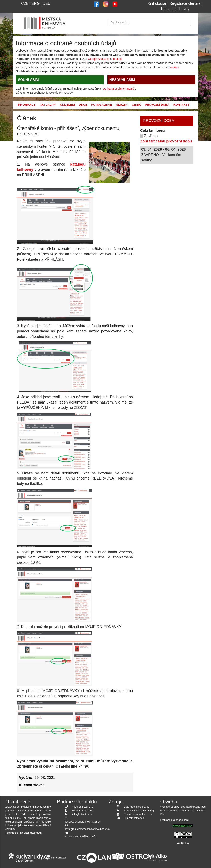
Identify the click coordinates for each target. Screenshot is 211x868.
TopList (117, 59)
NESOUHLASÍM (122, 80)
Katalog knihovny (175, 9)
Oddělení (67, 105)
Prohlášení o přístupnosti (175, 820)
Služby (122, 105)
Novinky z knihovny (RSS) (139, 811)
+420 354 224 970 (83, 807)
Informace (27, 105)
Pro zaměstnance (134, 818)
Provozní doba (157, 105)
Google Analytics (98, 59)
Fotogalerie (102, 105)
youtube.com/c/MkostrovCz (81, 836)
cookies (174, 67)
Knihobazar (157, 3)
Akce (83, 105)
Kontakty (181, 105)
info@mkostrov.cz (82, 814)
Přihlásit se (183, 843)
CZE (25, 3)
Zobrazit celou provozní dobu (166, 141)
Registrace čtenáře (185, 3)
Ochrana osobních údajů (118, 89)
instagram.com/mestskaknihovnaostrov (88, 829)
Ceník (136, 105)
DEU (47, 3)
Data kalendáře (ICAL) (137, 807)
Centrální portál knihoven (138, 814)
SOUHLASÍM (28, 80)
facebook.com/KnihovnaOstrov (83, 822)
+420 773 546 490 (83, 811)
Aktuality (48, 105)
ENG (36, 3)
